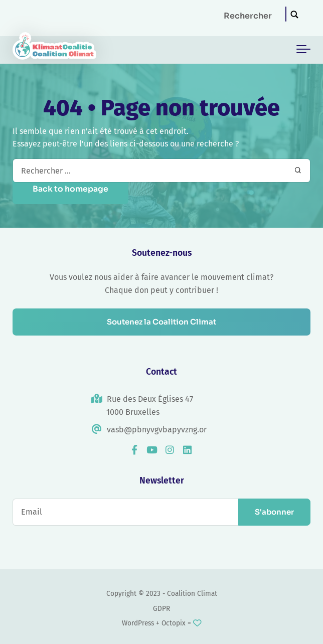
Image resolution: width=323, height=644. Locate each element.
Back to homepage (70, 189)
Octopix (174, 623)
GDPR (161, 609)
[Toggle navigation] (303, 50)
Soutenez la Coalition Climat (161, 322)
